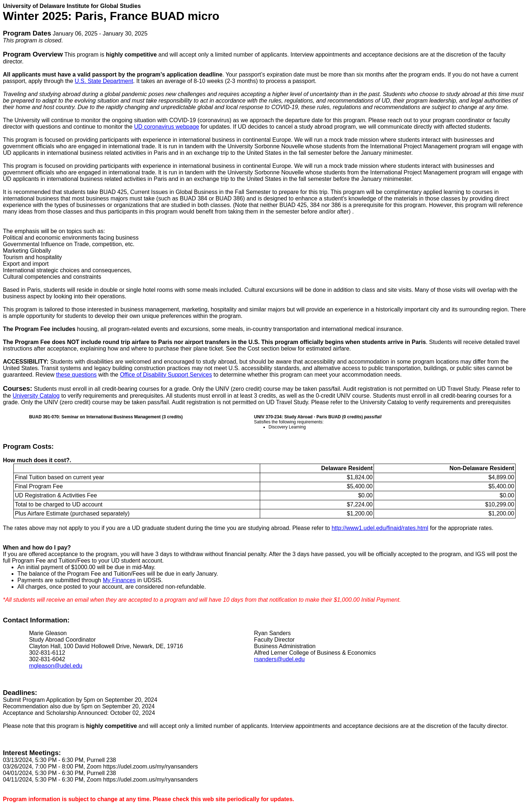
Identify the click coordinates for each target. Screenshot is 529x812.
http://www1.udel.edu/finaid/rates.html (380, 528)
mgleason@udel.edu (56, 666)
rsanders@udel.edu (279, 659)
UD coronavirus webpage (167, 127)
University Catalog (36, 396)
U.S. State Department (104, 81)
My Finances (119, 580)
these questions (76, 375)
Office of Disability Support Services (166, 375)
